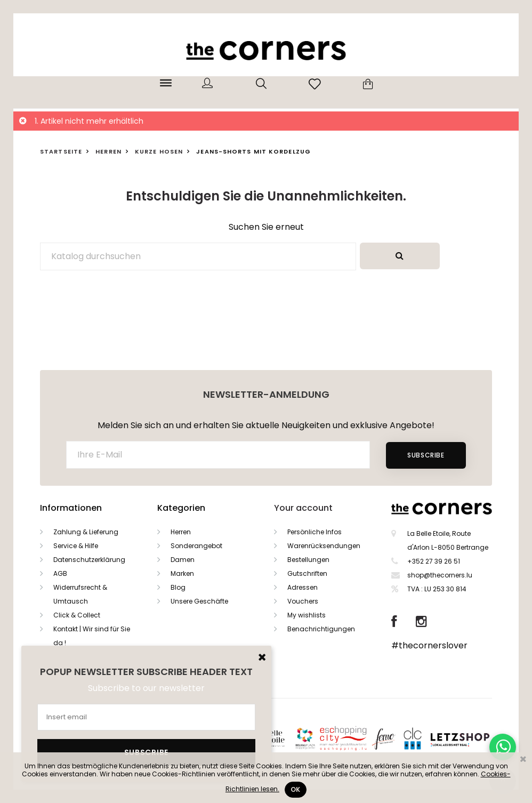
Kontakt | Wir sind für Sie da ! (92, 636)
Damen (183, 560)
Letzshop (473, 738)
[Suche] (198, 256)
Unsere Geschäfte (199, 601)
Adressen (303, 587)
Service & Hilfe (76, 546)
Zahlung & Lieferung (86, 532)
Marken (182, 573)
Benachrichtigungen (321, 629)
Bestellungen (308, 560)
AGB (60, 573)
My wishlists (307, 615)
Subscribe (426, 455)
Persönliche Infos (315, 532)
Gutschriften (307, 573)
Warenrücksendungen (324, 546)
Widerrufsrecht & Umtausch (80, 594)
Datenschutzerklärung (89, 560)
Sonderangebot (196, 546)
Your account (303, 508)
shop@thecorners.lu (440, 575)
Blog (178, 587)
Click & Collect (77, 615)
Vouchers (303, 601)
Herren (181, 532)
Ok (296, 789)
